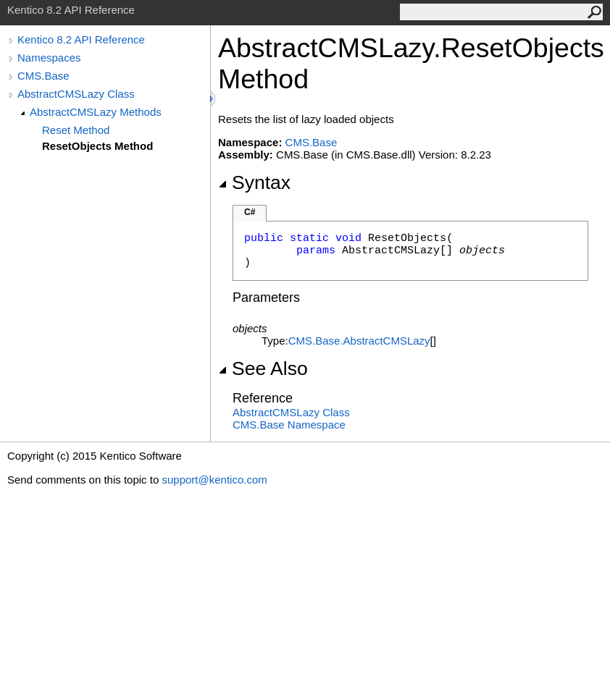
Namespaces (49, 58)
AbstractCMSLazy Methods (96, 112)
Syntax (254, 182)
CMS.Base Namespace (289, 425)
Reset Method (76, 130)
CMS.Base (43, 76)
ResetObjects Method (97, 146)
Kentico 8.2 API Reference (81, 39)
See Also (263, 368)
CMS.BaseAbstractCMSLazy (359, 341)
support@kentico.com (214, 480)
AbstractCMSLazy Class (76, 94)
